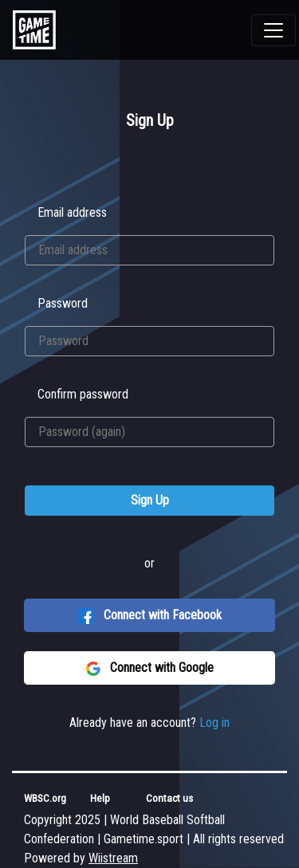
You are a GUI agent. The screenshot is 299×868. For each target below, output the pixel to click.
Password (63, 303)
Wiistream (113, 858)
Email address (72, 212)
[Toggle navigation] (273, 30)
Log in (214, 723)
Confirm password (83, 394)
